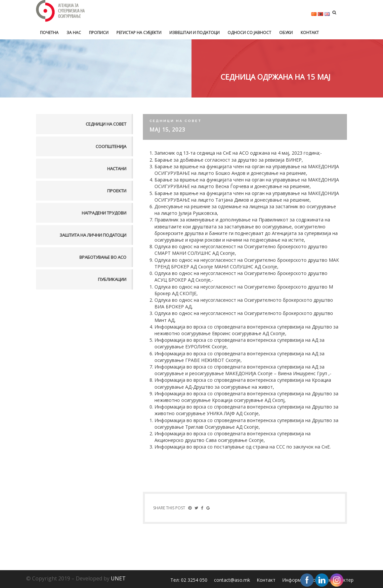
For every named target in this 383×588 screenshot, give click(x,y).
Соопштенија (111, 146)
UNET (118, 578)
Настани (117, 169)
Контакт (310, 33)
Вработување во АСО (103, 257)
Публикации (112, 279)
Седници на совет (106, 124)
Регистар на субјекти (139, 33)
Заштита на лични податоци (93, 235)
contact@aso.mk (232, 580)
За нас (74, 33)
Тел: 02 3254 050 (189, 580)
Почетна (49, 33)
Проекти (117, 191)
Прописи (99, 33)
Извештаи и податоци (194, 33)
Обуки (286, 33)
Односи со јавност (249, 33)
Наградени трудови (104, 213)
